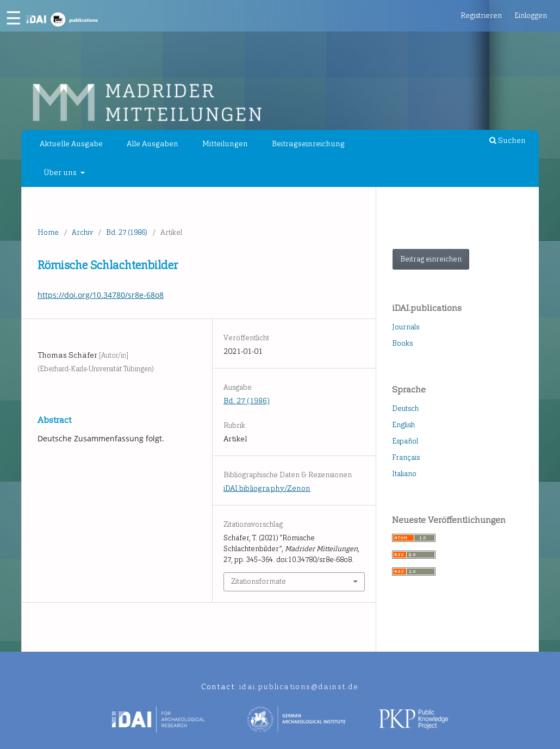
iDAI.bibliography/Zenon (267, 488)
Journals (406, 327)
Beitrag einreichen (431, 259)
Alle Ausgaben (153, 144)
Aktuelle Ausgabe (71, 144)
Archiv (82, 232)
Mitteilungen (225, 144)
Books (402, 343)
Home (48, 232)
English (403, 425)
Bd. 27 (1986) (127, 232)
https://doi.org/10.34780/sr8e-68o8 (101, 295)
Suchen (508, 141)
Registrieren (481, 15)
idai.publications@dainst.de (299, 687)
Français (406, 457)
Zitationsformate (259, 581)
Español (405, 441)
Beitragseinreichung (308, 144)
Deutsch (405, 408)
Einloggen (531, 15)
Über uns (61, 173)
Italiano (404, 474)
